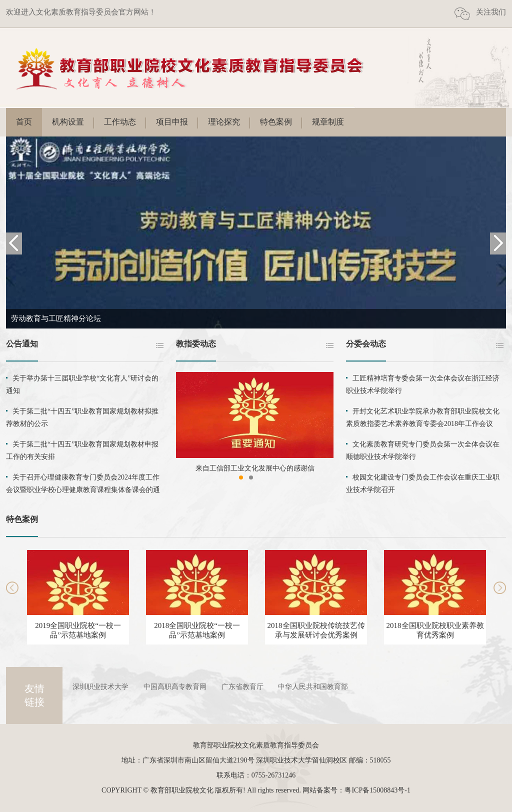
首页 (24, 122)
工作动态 (120, 122)
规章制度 (328, 122)
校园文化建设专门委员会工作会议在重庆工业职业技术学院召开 (423, 483)
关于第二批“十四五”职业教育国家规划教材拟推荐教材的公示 (82, 417)
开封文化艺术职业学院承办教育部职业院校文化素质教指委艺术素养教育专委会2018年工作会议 (423, 417)
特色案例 (276, 122)
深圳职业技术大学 (100, 687)
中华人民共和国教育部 (313, 687)
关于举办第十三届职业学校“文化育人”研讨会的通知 (82, 384)
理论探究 (224, 122)
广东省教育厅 (242, 687)
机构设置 (68, 122)
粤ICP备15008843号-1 (377, 790)
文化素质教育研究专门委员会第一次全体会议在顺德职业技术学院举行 (423, 450)
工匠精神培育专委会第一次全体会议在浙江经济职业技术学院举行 (423, 384)
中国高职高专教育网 (175, 687)
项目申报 (172, 122)
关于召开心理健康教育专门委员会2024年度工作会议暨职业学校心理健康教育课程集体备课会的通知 (83, 490)
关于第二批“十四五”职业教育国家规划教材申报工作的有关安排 (82, 450)
